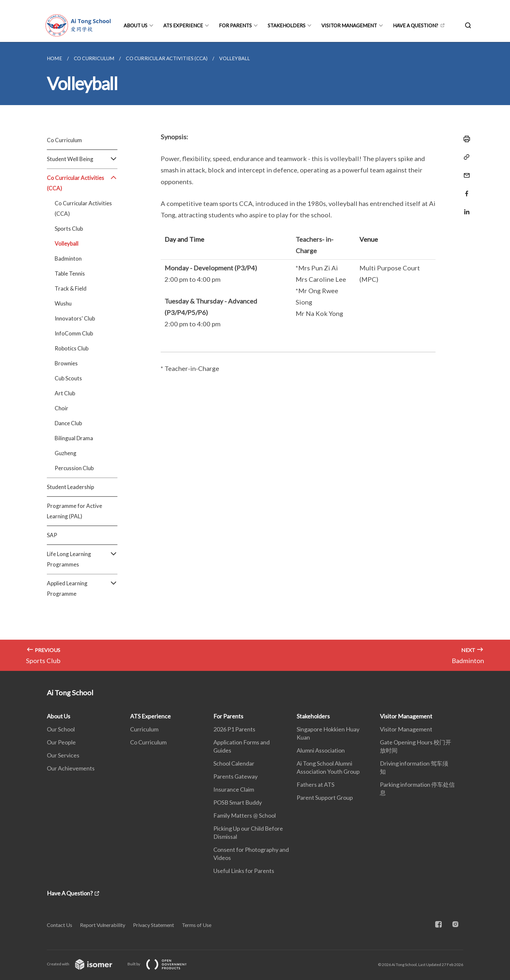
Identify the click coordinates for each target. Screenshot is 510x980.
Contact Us (60, 925)
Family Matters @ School (245, 815)
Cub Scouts (68, 378)
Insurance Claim (234, 789)
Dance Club (68, 423)
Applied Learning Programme (82, 589)
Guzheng (66, 453)
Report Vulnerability (103, 925)
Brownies (66, 363)
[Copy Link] (465, 157)
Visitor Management (349, 25)
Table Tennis (70, 273)
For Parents (235, 25)
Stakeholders (287, 25)
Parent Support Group (325, 797)
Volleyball (67, 244)
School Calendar (234, 763)
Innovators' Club (75, 318)
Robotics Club (72, 348)
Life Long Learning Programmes (82, 559)
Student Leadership (70, 487)
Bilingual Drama (74, 438)
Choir (61, 408)
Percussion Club (74, 468)
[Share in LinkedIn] (465, 208)
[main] (255, 356)
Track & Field (71, 288)
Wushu (63, 303)
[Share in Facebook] (465, 190)
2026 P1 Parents (234, 729)
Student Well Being (82, 159)
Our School (61, 729)
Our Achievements (71, 768)
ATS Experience (183, 25)
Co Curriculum (64, 140)
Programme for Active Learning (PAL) (74, 511)
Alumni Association (321, 750)
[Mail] (465, 171)
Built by (162, 964)
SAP (52, 535)
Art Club (65, 393)
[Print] (465, 139)
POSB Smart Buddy (238, 802)
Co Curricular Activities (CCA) (82, 183)
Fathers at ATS (315, 784)
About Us (135, 25)
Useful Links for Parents (244, 871)
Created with (85, 964)
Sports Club (69, 229)
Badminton (68, 259)
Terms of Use (197, 925)
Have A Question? (416, 25)
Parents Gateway (235, 776)
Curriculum (144, 729)
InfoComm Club (74, 333)
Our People (61, 742)
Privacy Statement (154, 925)
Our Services (63, 755)
